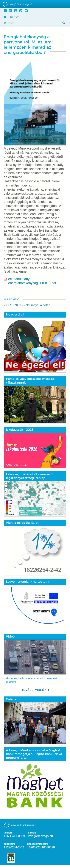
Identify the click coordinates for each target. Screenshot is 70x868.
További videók (34, 690)
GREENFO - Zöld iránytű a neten (28, 305)
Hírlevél (12, 17)
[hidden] (35, 4)
